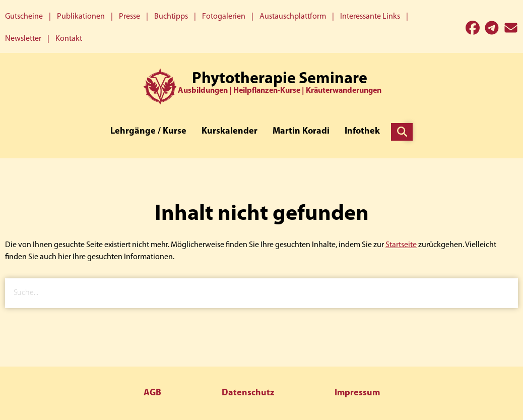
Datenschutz (248, 393)
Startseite (401, 245)
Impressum (357, 393)
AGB (152, 393)
